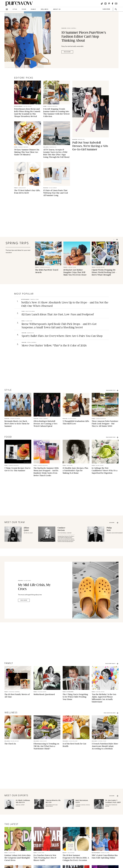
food (24, 9)
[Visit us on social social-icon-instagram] (105, 4)
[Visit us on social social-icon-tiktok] (102, 4)
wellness (45, 9)
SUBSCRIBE (106, 9)
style (15, 9)
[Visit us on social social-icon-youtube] (116, 4)
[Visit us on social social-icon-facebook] (112, 4)
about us (57, 9)
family (33, 9)
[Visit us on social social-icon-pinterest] (109, 4)
